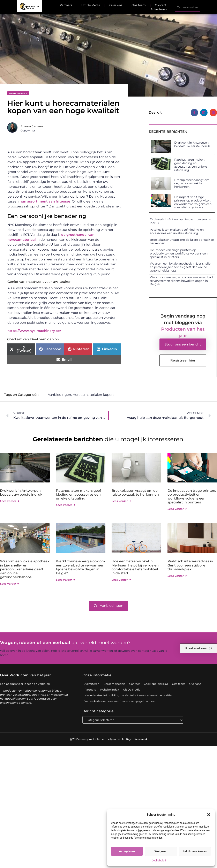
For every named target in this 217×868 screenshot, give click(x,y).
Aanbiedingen (18, 93)
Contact (161, 5)
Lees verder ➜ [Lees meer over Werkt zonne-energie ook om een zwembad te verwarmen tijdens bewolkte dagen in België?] (65, 580)
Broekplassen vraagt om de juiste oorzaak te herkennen (192, 183)
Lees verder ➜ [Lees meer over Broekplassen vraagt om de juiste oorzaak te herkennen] (121, 501)
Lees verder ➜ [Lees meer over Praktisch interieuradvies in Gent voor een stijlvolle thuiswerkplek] (177, 576)
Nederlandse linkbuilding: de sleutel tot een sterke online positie (128, 695)
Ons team (139, 5)
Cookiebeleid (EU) (156, 684)
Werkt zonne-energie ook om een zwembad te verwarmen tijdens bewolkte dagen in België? (181, 281)
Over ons (116, 5)
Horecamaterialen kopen (93, 395)
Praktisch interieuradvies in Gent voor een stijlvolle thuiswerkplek (190, 565)
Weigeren (161, 851)
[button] (209, 815)
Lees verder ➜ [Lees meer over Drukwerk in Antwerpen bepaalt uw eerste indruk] (10, 501)
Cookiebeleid (159, 861)
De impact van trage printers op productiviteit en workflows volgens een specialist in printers (193, 202)
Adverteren (159, 9)
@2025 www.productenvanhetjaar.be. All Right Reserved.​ (109, 739)
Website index (109, 690)
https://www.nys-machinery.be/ (34, 331)
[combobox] (188, 7)
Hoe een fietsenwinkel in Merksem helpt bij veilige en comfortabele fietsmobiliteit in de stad (135, 567)
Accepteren (127, 851)
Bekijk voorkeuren (195, 851)
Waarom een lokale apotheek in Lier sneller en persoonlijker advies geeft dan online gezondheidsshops (181, 267)
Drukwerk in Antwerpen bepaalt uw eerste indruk (192, 144)
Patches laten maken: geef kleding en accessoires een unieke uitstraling (191, 165)
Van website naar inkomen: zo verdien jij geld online (120, 701)
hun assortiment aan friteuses (45, 201)
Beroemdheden (114, 684)
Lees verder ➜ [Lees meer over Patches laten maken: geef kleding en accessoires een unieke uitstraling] (65, 505)
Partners (66, 5)
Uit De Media (91, 5)
